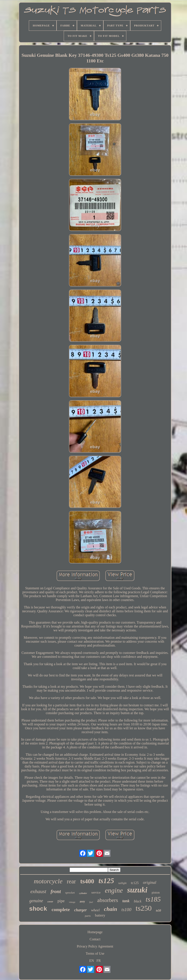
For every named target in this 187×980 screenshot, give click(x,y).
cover (50, 902)
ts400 (87, 881)
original (150, 882)
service (96, 892)
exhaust (38, 891)
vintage (72, 902)
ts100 (127, 910)
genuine (36, 901)
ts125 (106, 881)
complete (61, 909)
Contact (95, 939)
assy (82, 901)
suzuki (137, 890)
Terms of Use (95, 953)
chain (111, 909)
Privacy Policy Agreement (95, 946)
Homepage (95, 932)
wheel (95, 910)
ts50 (159, 911)
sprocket (70, 893)
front (56, 891)
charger (80, 910)
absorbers (108, 900)
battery (100, 915)
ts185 (153, 899)
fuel (91, 902)
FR (99, 961)
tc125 (135, 883)
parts (88, 916)
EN (92, 961)
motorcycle (48, 881)
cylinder (83, 893)
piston (156, 892)
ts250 (144, 908)
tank (126, 901)
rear (71, 881)
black (138, 901)
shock (38, 909)
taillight (122, 883)
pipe (61, 901)
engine (114, 890)
